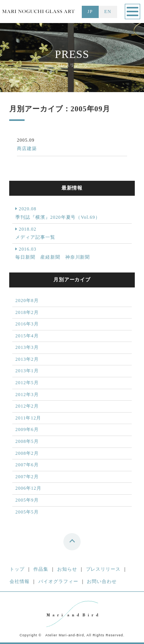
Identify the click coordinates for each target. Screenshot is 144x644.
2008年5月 (27, 441)
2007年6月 (27, 465)
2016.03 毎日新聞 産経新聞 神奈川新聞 (53, 253)
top (73, 543)
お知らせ (67, 569)
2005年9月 (27, 500)
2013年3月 (27, 347)
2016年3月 (27, 324)
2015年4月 (27, 336)
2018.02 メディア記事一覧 (35, 233)
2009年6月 (27, 429)
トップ (17, 569)
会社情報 (20, 581)
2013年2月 (27, 359)
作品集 (41, 569)
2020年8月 (27, 301)
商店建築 (27, 149)
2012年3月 (27, 395)
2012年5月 (27, 383)
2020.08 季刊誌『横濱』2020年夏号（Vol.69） (58, 213)
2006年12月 (28, 488)
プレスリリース (103, 569)
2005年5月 (27, 512)
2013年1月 (27, 371)
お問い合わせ (102, 581)
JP (90, 12)
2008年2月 (27, 453)
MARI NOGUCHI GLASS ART (38, 15)
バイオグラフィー (58, 581)
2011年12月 (28, 418)
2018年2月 (27, 312)
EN (108, 12)
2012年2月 (27, 406)
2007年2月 (27, 477)
